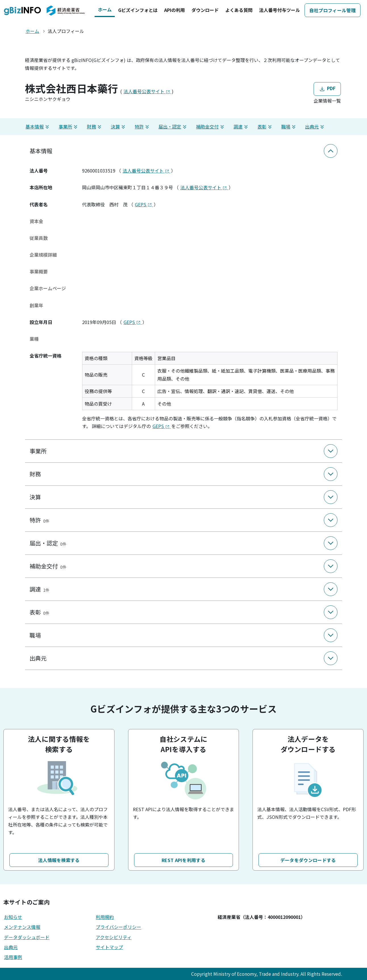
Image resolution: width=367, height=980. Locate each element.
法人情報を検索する (59, 860)
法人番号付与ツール (280, 10)
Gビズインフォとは (138, 10)
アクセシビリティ (114, 937)
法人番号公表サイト (147, 91)
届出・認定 (173, 127)
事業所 (69, 127)
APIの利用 (175, 10)
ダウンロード (205, 10)
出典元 (315, 127)
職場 (289, 127)
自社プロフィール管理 (332, 10)
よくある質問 (239, 10)
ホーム (105, 9)
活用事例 (13, 957)
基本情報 (38, 127)
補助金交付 (211, 127)
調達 (241, 127)
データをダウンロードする (308, 860)
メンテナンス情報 (22, 927)
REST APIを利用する (183, 860)
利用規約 (105, 917)
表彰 (265, 127)
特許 (143, 127)
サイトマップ (109, 947)
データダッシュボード (27, 937)
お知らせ (13, 917)
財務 (95, 127)
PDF (327, 89)
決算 (119, 127)
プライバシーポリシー (118, 927)
